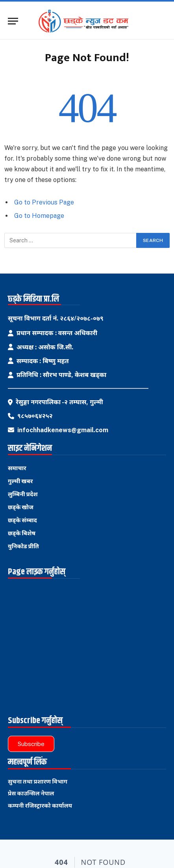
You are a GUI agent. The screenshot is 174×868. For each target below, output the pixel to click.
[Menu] (13, 21)
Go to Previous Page (44, 202)
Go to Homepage (39, 216)
